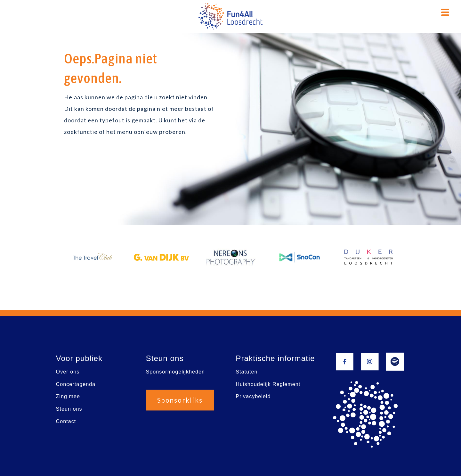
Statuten (247, 372)
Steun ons (69, 409)
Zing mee (68, 397)
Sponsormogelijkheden (175, 372)
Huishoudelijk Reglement (268, 384)
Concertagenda (76, 384)
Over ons (68, 372)
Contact (66, 421)
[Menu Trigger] (445, 12)
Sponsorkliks (180, 400)
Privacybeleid (253, 397)
